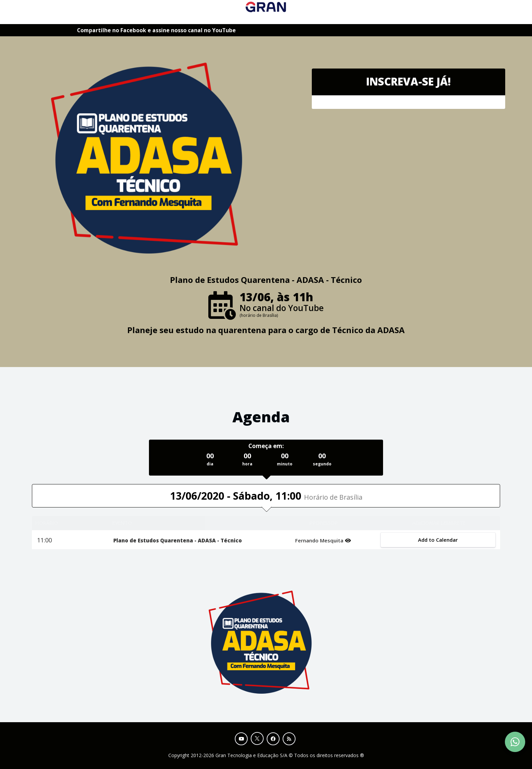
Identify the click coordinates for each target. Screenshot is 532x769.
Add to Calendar (438, 540)
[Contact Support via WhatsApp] (515, 742)
